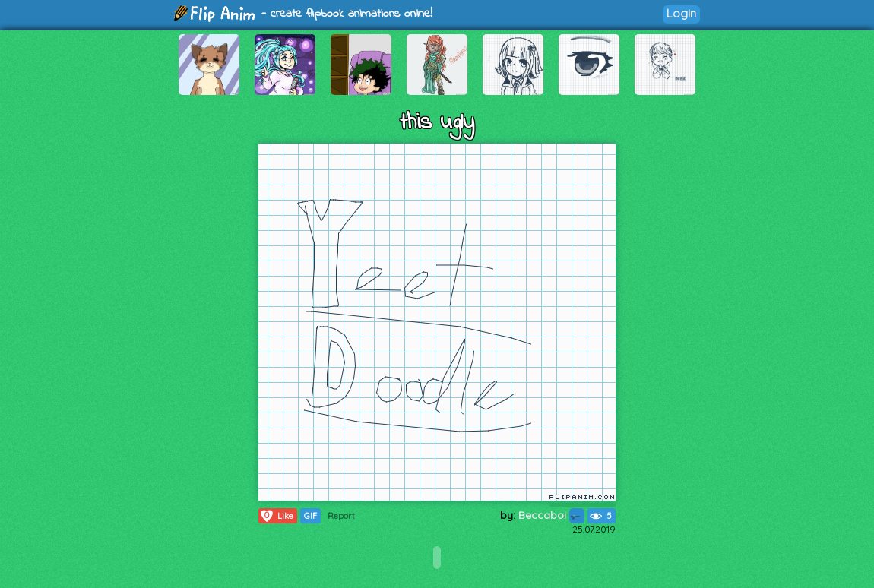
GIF (310, 516)
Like (276, 516)
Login (681, 13)
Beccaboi (551, 515)
